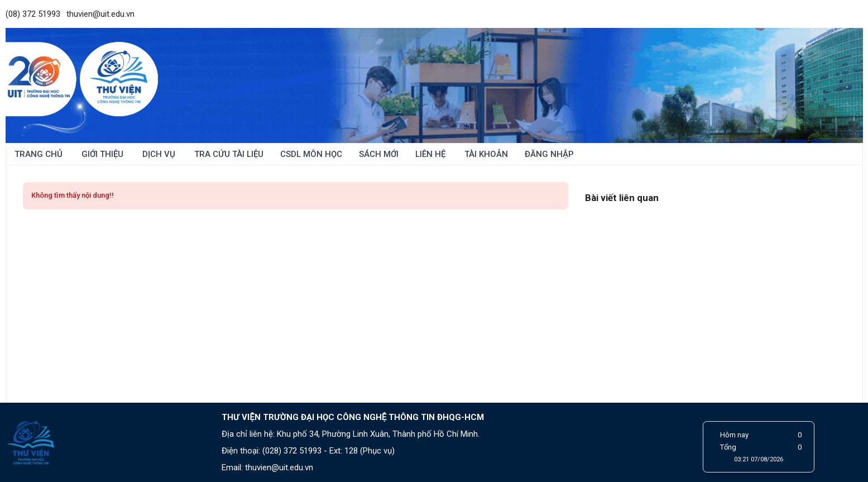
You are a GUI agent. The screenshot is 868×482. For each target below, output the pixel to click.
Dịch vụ (158, 154)
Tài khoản (485, 154)
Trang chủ (39, 154)
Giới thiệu (101, 154)
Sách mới (379, 154)
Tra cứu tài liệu (228, 154)
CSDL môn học (311, 154)
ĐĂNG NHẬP (549, 154)
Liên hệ (430, 154)
